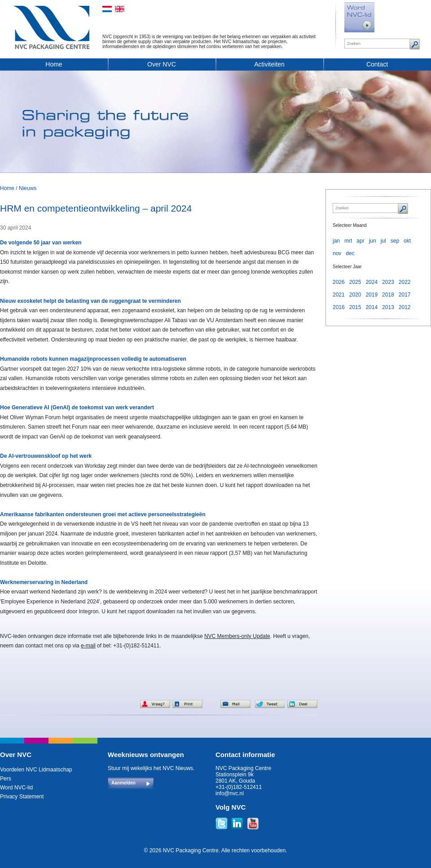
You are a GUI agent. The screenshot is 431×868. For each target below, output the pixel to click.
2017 (405, 295)
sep (395, 241)
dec (350, 253)
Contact (377, 64)
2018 (388, 295)
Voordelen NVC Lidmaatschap (36, 770)
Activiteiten (269, 64)
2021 (339, 295)
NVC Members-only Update (237, 636)
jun (373, 241)
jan (336, 241)
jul (383, 241)
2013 (388, 307)
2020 (355, 295)
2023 (388, 282)
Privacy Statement (22, 797)
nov (337, 253)
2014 (372, 307)
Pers (6, 779)
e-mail (88, 646)
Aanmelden (123, 783)
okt (407, 241)
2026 (339, 282)
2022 (405, 282)
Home (54, 64)
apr (360, 241)
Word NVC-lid (16, 788)
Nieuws (28, 188)
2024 (372, 282)
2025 (355, 282)
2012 (405, 307)
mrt (348, 241)
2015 (355, 307)
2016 (339, 307)
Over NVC (162, 64)
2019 (372, 295)
